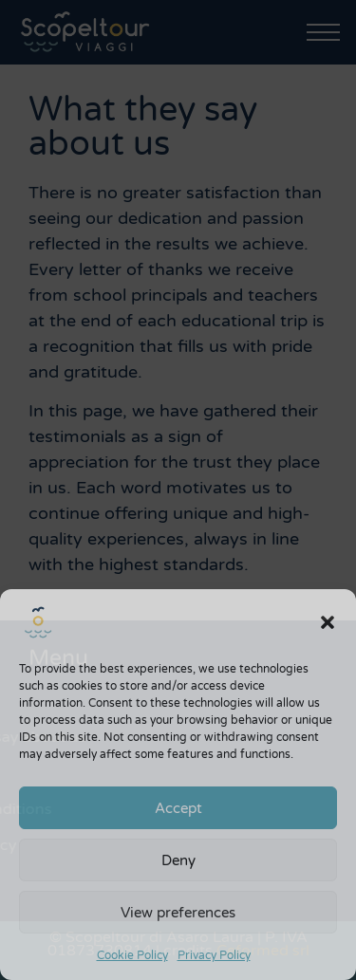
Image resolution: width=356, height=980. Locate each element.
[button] (328, 622)
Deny (178, 860)
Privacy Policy (214, 955)
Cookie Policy (132, 955)
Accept (178, 808)
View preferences (178, 913)
